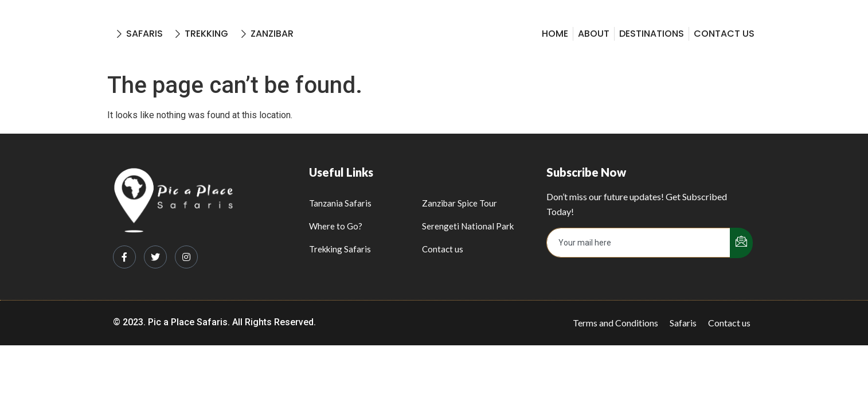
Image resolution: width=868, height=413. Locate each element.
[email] (639, 243)
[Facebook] (124, 257)
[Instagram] (186, 257)
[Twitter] (155, 257)
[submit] (741, 243)
